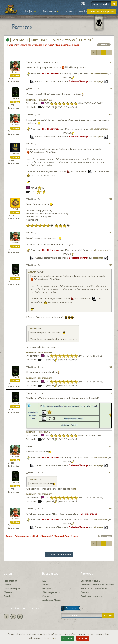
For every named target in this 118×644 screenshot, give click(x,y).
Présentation (10, 581)
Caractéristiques (12, 588)
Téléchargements (51, 592)
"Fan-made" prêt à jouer (67, 45)
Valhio (15, 99)
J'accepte (68, 638)
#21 (110, 62)
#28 (110, 367)
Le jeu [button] (30, 12)
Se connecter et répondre (59, 555)
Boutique (84, 12)
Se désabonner (69, 619)
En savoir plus (51, 638)
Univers (8, 585)
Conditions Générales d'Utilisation (97, 585)
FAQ (44, 581)
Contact (85, 592)
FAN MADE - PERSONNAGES (39, 100)
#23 (110, 115)
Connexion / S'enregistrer (101, 11)
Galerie (7, 596)
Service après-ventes (91, 596)
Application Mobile (51, 600)
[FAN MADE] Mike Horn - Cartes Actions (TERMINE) (50, 40)
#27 (110, 265)
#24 (110, 144)
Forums (68, 12)
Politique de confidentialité (94, 588)
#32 (110, 509)
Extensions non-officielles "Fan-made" (35, 45)
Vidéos (46, 585)
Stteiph (15, 72)
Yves (15, 209)
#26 (110, 233)
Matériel (8, 592)
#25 (110, 199)
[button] (84, 4)
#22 (110, 89)
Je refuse (83, 638)
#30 (110, 446)
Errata (45, 596)
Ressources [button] (50, 12)
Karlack (15, 154)
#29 (110, 393)
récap (73, 489)
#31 (110, 473)
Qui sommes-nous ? (90, 581)
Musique (47, 588)
